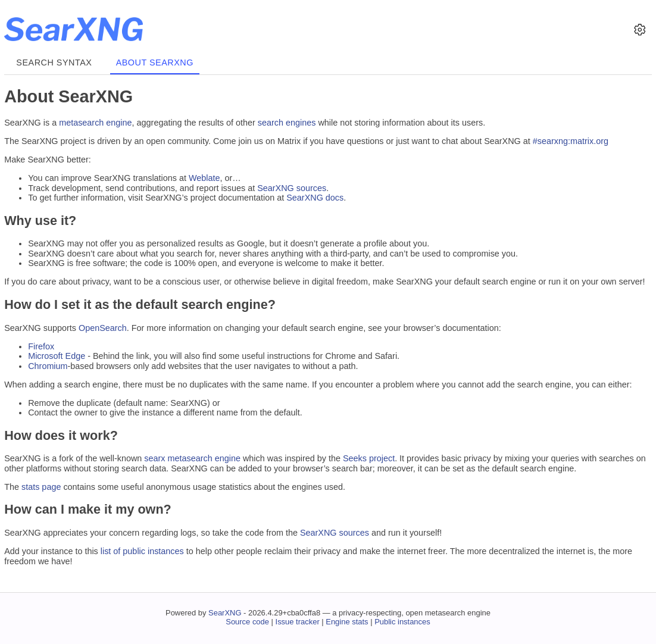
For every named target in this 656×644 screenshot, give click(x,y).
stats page (41, 487)
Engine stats (347, 622)
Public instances (402, 622)
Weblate (204, 178)
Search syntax (54, 62)
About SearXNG (155, 62)
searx (154, 458)
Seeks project (369, 458)
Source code (247, 622)
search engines (287, 123)
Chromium (48, 366)
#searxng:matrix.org (571, 141)
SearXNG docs (315, 198)
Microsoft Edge (57, 356)
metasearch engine (95, 123)
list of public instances (142, 551)
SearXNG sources (292, 188)
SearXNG (225, 613)
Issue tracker (298, 622)
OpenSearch (103, 328)
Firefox (41, 346)
